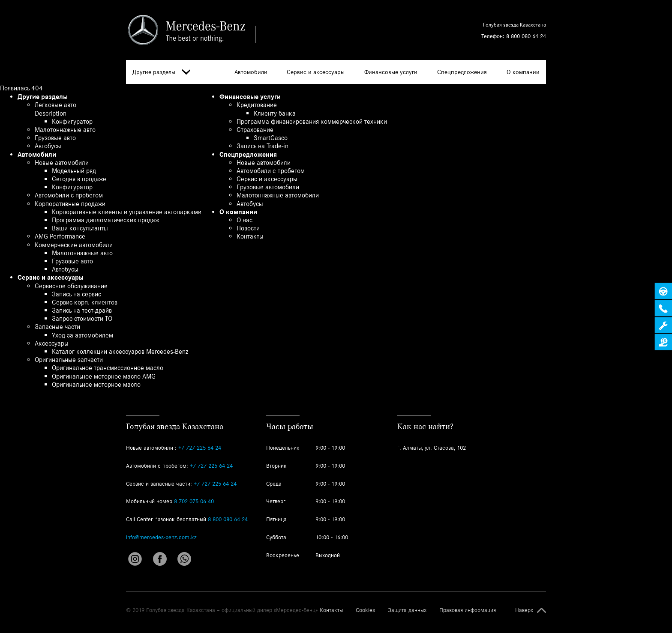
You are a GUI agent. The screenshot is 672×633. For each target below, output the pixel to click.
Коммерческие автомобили (74, 245)
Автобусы (48, 146)
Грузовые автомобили (268, 187)
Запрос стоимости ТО (82, 318)
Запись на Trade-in (262, 146)
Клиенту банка (275, 113)
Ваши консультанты (80, 228)
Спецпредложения (462, 72)
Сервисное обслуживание (71, 286)
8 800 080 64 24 (526, 36)
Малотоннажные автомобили (278, 195)
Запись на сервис (76, 294)
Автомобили (251, 72)
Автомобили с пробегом (69, 195)
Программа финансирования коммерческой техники (312, 121)
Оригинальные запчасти (69, 360)
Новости (248, 228)
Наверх (524, 610)
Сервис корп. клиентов (85, 302)
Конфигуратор (72, 121)
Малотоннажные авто (65, 130)
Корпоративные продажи (70, 204)
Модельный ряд (74, 171)
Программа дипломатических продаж (105, 220)
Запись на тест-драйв (82, 310)
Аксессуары (52, 343)
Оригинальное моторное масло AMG (104, 376)
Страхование (255, 130)
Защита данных (407, 610)
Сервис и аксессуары (316, 72)
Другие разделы (161, 72)
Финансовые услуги (391, 72)
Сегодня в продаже (79, 179)
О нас (244, 220)
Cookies (365, 610)
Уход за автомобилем (82, 335)
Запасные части (57, 327)
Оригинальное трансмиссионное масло (108, 368)
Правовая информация (468, 610)
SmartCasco (271, 138)
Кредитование (257, 105)
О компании (523, 72)
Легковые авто (55, 105)
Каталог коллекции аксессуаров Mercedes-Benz (120, 351)
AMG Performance (60, 236)
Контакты (250, 236)
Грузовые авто (55, 138)
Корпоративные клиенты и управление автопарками (127, 212)
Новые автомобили (62, 163)
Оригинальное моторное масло (96, 384)
